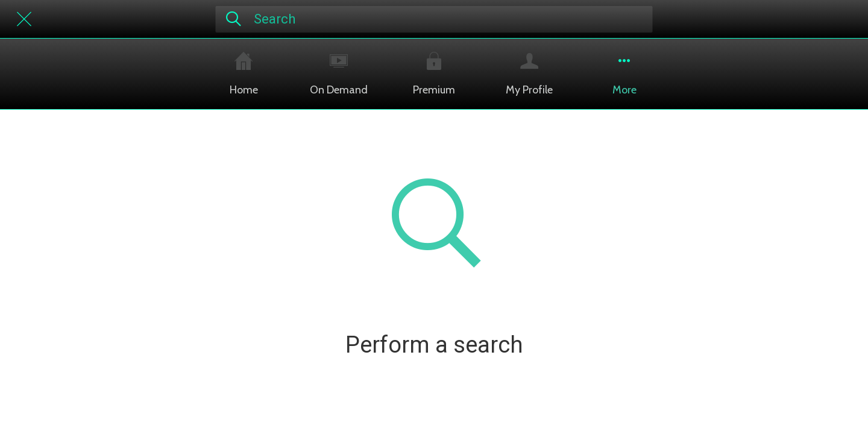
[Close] (24, 19)
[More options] (624, 74)
